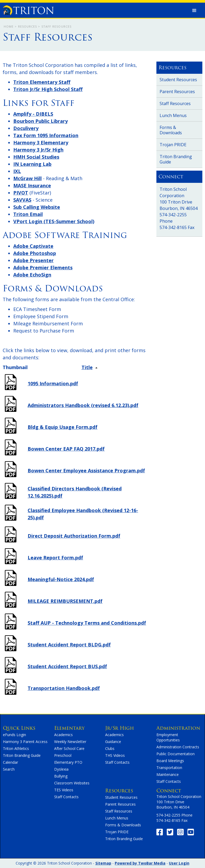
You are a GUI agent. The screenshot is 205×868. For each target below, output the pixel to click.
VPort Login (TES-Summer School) (54, 221)
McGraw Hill (27, 178)
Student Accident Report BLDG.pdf (69, 645)
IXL (17, 171)
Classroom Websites (72, 783)
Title (87, 367)
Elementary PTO (68, 762)
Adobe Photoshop (35, 253)
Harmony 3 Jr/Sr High (38, 150)
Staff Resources (175, 103)
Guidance (113, 742)
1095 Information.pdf (53, 383)
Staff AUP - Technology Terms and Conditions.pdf (87, 623)
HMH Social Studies (36, 157)
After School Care (69, 748)
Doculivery (26, 128)
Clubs (110, 748)
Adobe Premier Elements (43, 267)
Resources (28, 26)
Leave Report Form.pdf (55, 558)
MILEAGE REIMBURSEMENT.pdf (65, 601)
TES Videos (64, 790)
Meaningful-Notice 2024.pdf (61, 579)
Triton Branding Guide (176, 159)
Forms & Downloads (171, 130)
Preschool (63, 755)
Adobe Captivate (33, 246)
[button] (194, 11)
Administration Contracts (178, 747)
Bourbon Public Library (40, 121)
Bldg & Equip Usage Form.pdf (63, 427)
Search (9, 769)
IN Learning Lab (32, 164)
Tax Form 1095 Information (46, 135)
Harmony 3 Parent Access (25, 742)
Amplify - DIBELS (33, 114)
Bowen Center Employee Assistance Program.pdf (86, 470)
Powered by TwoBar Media (140, 863)
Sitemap (103, 863)
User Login (179, 863)
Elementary (69, 728)
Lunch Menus (173, 115)
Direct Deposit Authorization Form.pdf (74, 536)
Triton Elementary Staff (42, 82)
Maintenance (168, 774)
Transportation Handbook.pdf (64, 688)
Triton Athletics (16, 748)
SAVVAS (22, 200)
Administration (178, 728)
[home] (28, 9)
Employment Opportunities (168, 737)
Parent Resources (177, 92)
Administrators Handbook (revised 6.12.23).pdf (83, 405)
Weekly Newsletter (70, 742)
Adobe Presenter (33, 260)
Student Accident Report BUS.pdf (67, 666)
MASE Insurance (32, 185)
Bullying (61, 776)
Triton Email (28, 214)
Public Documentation (176, 754)
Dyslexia (61, 769)
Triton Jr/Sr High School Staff (48, 89)
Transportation (169, 768)
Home (9, 26)
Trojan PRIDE (173, 145)
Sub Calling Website (37, 207)
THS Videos (115, 755)
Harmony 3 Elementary (41, 142)
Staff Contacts (66, 797)
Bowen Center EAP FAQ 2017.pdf (66, 449)
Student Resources (178, 80)
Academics (63, 735)
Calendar (10, 762)
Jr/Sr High (119, 728)
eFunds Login (14, 735)
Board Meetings (170, 761)
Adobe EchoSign (32, 275)
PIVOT (21, 193)
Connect (169, 791)
